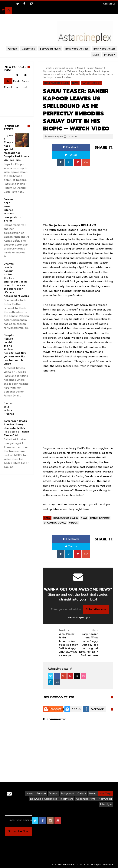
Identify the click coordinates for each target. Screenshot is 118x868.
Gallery (82, 794)
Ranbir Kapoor (92, 83)
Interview (110, 55)
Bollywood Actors (105, 49)
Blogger (56, 709)
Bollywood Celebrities (44, 799)
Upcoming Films (86, 799)
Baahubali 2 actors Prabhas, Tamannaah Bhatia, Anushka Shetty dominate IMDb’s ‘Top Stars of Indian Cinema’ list (16, 419)
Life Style (106, 804)
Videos (73, 523)
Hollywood (105, 799)
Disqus (76, 709)
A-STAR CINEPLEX (62, 865)
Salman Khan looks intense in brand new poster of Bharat (13, 210)
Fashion (12, 49)
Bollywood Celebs (57, 83)
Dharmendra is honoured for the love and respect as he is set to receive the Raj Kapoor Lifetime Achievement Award (16, 280)
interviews (67, 799)
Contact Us (109, 4)
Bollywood (68, 794)
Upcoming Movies (55, 523)
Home (93, 794)
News (75, 83)
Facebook (71, 147)
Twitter (71, 155)
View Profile (56, 669)
